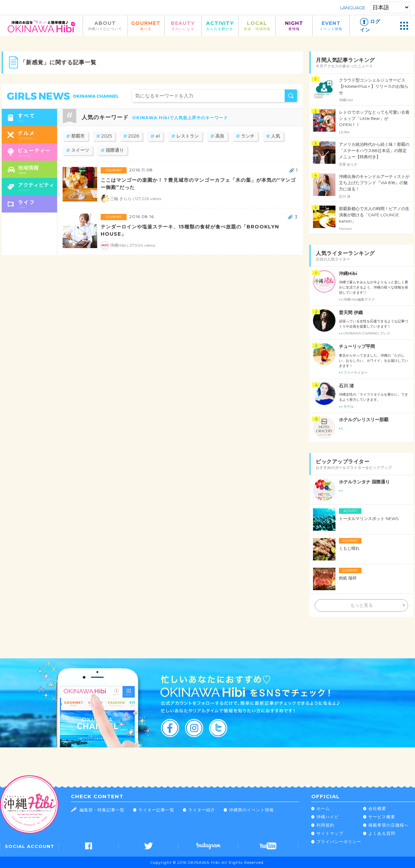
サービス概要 (382, 817)
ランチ (248, 136)
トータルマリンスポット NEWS (369, 518)
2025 (107, 136)
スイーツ (80, 150)
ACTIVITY (220, 25)
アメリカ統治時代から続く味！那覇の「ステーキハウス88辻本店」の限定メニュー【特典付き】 (374, 150)
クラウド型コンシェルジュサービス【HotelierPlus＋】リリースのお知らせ (374, 86)
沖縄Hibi (348, 273)
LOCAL (257, 25)
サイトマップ (330, 833)
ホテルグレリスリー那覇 (364, 420)
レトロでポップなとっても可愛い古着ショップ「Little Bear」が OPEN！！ (374, 118)
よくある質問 (382, 833)
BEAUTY (183, 25)
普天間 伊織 (351, 313)
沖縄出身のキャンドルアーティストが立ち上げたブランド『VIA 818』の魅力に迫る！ (374, 183)
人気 (276, 136)
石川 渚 (346, 386)
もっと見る (362, 605)
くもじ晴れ (349, 548)
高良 (220, 136)
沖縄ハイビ (328, 817)
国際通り (115, 150)
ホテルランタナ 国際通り (364, 482)
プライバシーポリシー (339, 842)
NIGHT (294, 25)
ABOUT (105, 25)
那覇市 (78, 136)
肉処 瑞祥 (348, 578)
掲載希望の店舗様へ (389, 825)
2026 (134, 136)
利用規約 (325, 825)
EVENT (331, 25)
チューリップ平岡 (357, 346)
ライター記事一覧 (156, 810)
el (158, 136)
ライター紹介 (202, 810)
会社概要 (377, 808)
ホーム (323, 808)
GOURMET (146, 25)
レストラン (188, 136)
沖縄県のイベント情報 (251, 810)
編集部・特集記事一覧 (102, 810)
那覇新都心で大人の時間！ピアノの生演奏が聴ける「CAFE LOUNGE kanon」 (374, 215)
